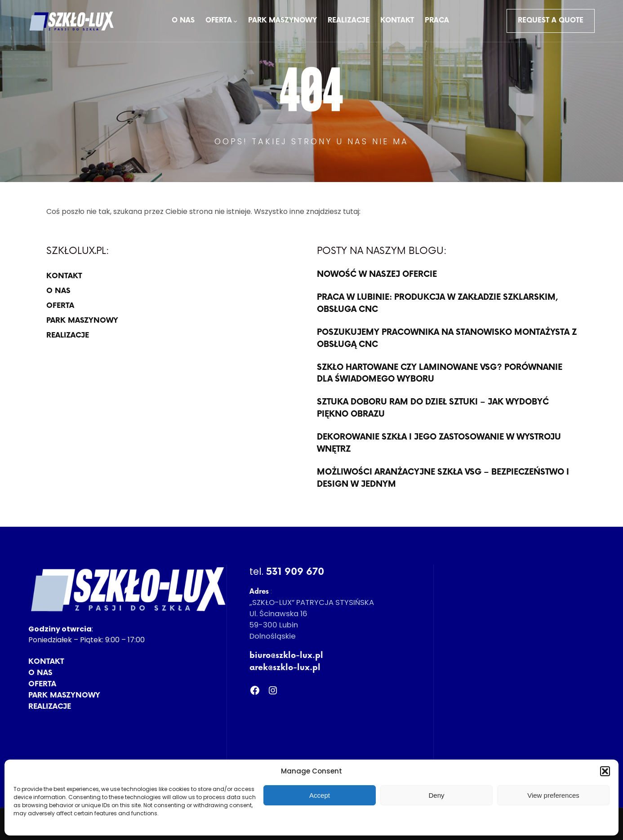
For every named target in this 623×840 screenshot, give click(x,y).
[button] (605, 771)
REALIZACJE (68, 336)
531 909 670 (295, 572)
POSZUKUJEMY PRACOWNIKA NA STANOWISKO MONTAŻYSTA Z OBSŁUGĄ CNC (447, 338)
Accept (320, 795)
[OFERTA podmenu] (235, 21)
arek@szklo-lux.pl (285, 668)
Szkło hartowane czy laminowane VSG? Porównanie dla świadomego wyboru (440, 373)
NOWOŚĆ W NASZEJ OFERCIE (377, 274)
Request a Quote (551, 20)
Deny (436, 795)
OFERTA (60, 306)
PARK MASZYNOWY (82, 321)
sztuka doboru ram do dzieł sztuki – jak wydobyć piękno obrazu (433, 408)
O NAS (58, 291)
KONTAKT (64, 276)
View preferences (553, 795)
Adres (259, 592)
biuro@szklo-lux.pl (286, 656)
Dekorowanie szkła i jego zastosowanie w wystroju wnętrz (439, 443)
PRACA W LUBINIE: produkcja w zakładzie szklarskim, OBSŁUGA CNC (438, 303)
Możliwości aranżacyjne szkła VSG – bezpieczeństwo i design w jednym (443, 478)
